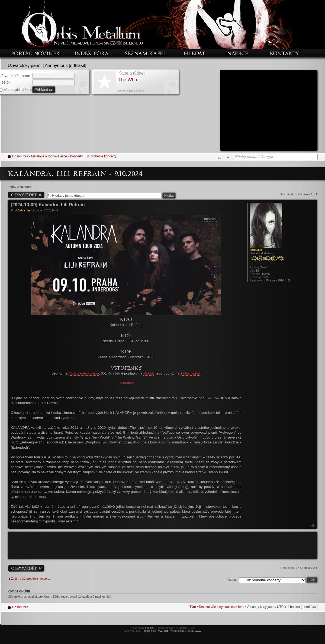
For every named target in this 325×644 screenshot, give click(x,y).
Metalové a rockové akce (49, 156)
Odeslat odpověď (26, 195)
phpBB (149, 628)
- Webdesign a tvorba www (180, 631)
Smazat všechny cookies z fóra (221, 607)
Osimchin (24, 210)
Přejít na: (231, 580)
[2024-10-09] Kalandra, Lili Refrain (48, 205)
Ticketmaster (191, 373)
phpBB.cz (150, 631)
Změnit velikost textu (228, 157)
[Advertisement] (269, 112)
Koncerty (76, 156)
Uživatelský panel (25, 66)
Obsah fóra (20, 156)
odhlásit (78, 66)
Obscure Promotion (84, 373)
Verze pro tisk (220, 157)
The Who (128, 80)
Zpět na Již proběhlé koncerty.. (31, 579)
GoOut (149, 373)
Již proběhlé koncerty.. (102, 156)
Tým (193, 607)
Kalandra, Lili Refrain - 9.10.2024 (75, 173)
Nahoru (313, 526)
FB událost (126, 383)
